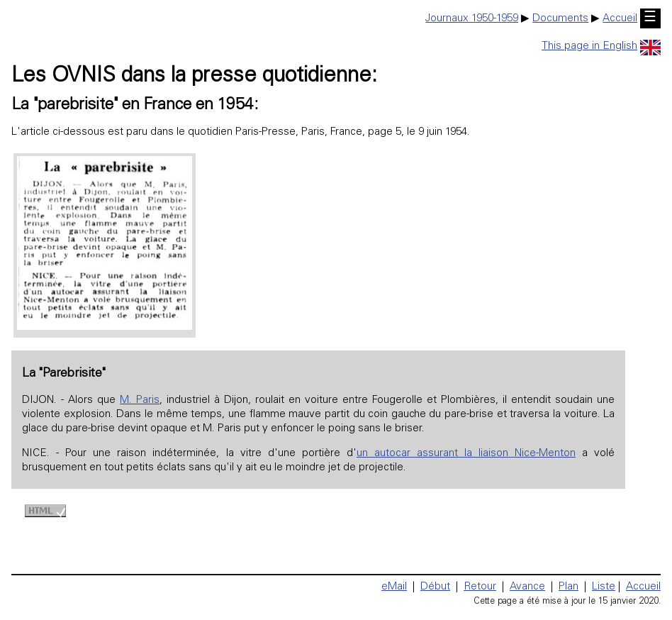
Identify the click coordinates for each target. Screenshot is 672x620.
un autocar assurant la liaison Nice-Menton (466, 454)
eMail (394, 587)
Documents (560, 19)
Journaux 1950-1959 (472, 19)
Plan (569, 587)
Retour (480, 587)
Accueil (620, 19)
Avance (527, 587)
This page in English (601, 46)
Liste (604, 587)
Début (435, 587)
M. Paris (140, 400)
